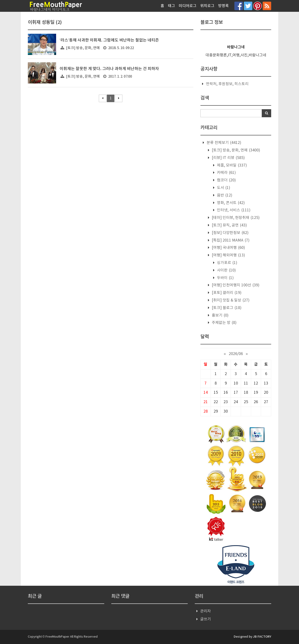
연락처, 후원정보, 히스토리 (227, 84)
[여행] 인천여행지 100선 (235, 285)
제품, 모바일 (231, 165)
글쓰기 (206, 619)
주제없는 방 (224, 323)
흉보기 (220, 315)
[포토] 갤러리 (226, 293)
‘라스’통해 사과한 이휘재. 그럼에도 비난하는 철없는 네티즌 (109, 40)
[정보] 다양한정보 (230, 233)
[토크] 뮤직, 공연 (229, 225)
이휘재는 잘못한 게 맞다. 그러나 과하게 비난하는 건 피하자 (109, 69)
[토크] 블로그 (226, 308)
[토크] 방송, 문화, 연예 (83, 48)
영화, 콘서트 (230, 203)
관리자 (206, 611)
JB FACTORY (262, 637)
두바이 (225, 278)
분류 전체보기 (223, 143)
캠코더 (226, 180)
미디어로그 (188, 6)
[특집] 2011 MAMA (230, 240)
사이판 (226, 270)
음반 (224, 195)
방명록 (223, 6)
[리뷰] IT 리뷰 (228, 158)
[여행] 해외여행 (228, 255)
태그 (171, 6)
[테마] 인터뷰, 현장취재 (235, 218)
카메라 (226, 173)
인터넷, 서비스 (233, 210)
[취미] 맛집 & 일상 (230, 300)
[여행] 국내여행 (228, 248)
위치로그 (207, 6)
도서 (223, 188)
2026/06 (236, 354)
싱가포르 (227, 263)
